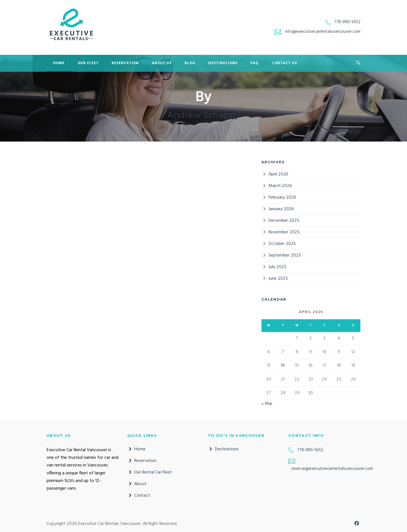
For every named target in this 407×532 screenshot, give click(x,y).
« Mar (267, 404)
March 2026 (280, 186)
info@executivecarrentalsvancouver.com (323, 32)
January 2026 (281, 209)
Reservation (125, 63)
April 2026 (278, 174)
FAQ (255, 63)
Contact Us (284, 63)
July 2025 (278, 267)
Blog (190, 63)
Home (59, 63)
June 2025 (278, 279)
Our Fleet (88, 63)
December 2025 (284, 221)
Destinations (223, 63)
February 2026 (282, 197)
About (140, 484)
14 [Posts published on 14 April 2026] (283, 366)
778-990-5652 (347, 22)
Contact (142, 496)
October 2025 (282, 244)
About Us (162, 63)
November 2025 (284, 232)
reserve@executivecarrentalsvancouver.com (332, 469)
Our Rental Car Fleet (153, 472)
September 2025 (285, 255)
